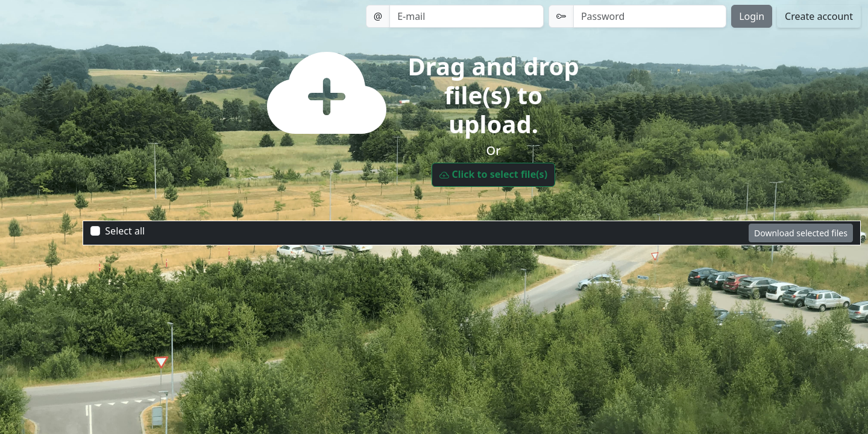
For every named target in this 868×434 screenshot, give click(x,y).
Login (752, 16)
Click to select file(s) (493, 175)
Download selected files (801, 233)
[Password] (650, 16)
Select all (125, 231)
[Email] (467, 16)
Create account (819, 16)
